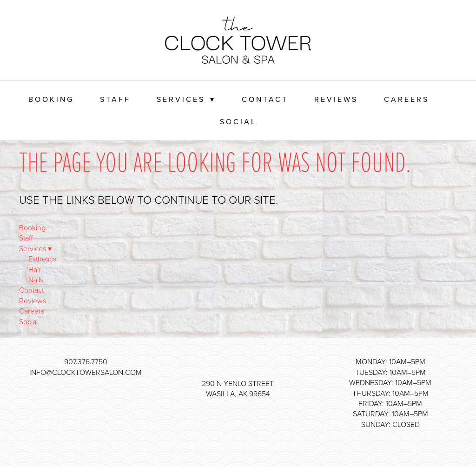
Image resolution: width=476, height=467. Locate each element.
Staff (115, 99)
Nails (36, 280)
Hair (35, 269)
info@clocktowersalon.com (86, 372)
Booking (51, 99)
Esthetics (42, 259)
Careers (407, 99)
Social (238, 121)
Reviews (336, 99)
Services (186, 99)
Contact (265, 99)
